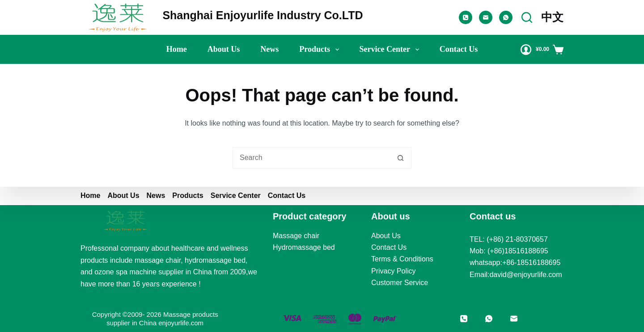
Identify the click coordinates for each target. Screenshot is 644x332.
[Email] (486, 17)
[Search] (527, 17)
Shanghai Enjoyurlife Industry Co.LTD (263, 15)
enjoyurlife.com (181, 323)
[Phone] (466, 17)
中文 (552, 17)
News (269, 49)
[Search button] (401, 158)
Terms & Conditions (402, 259)
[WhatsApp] (506, 17)
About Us (386, 236)
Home (177, 49)
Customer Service (400, 283)
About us (224, 49)
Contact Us (459, 49)
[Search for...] (311, 158)
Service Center (391, 50)
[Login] (526, 50)
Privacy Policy (394, 271)
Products (321, 50)
